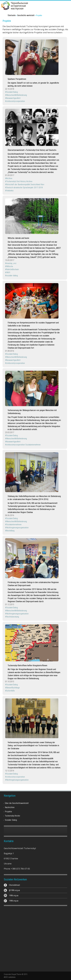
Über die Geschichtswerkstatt (17, 803)
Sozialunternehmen (14, 525)
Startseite (12, 15)
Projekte (8, 812)
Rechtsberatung (13, 617)
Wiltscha (10, 266)
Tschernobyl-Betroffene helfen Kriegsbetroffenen (27, 665)
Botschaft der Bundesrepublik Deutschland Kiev (25, 184)
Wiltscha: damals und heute (18, 238)
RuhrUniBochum (13, 269)
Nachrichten (10, 807)
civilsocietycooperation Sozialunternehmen (23, 445)
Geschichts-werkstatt (26, 15)
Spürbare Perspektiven (17, 79)
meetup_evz (11, 263)
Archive (9, 178)
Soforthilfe (10, 691)
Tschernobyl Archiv (12, 816)
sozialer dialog (12, 276)
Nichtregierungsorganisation (17, 528)
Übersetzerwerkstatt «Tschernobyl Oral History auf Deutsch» (32, 150)
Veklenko (10, 191)
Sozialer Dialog (11, 820)
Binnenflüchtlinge (13, 688)
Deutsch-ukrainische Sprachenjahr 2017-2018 (24, 188)
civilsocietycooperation (16, 101)
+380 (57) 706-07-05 (20, 869)
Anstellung (10, 531)
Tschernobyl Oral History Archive (19, 181)
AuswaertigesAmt (13, 98)
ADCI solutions (10, 977)
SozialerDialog (12, 92)
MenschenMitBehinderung (17, 95)
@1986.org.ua (14, 890)
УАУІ (8, 272)
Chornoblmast (14, 885)
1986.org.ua (14, 895)
